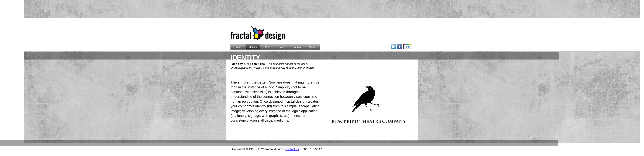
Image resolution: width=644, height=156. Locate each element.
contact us (292, 149)
